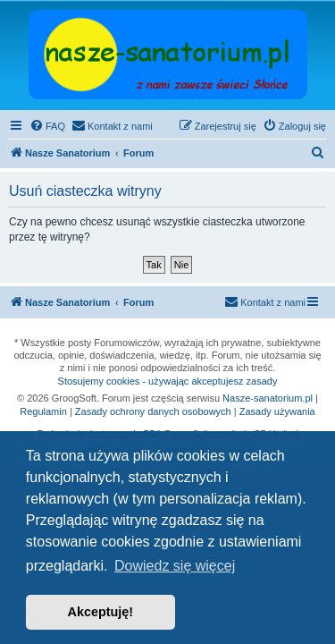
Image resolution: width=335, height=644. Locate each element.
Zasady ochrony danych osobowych (153, 411)
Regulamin (43, 411)
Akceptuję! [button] (101, 612)
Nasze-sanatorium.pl (268, 398)
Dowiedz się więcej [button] (175, 566)
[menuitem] (47, 126)
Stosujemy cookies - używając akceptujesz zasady (168, 381)
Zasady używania (277, 411)
